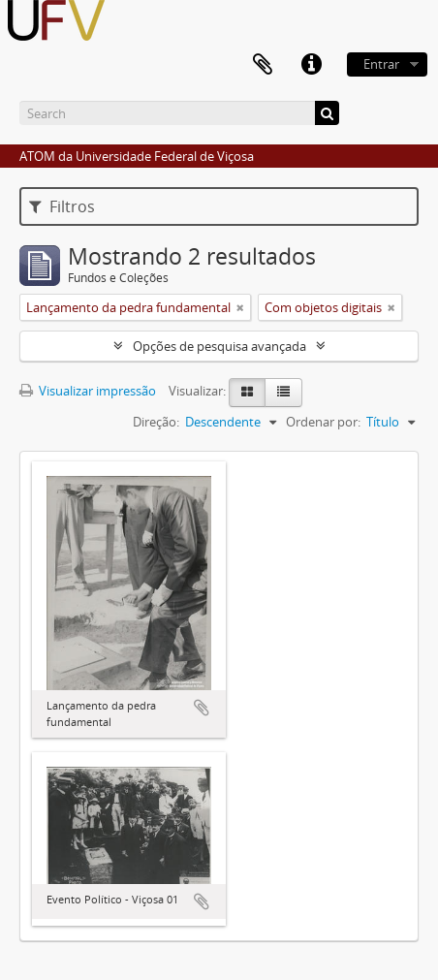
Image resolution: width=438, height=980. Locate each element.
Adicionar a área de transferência (202, 708)
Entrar (381, 64)
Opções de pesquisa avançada (219, 346)
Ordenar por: (323, 422)
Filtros (62, 206)
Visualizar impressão (88, 391)
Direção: (156, 422)
